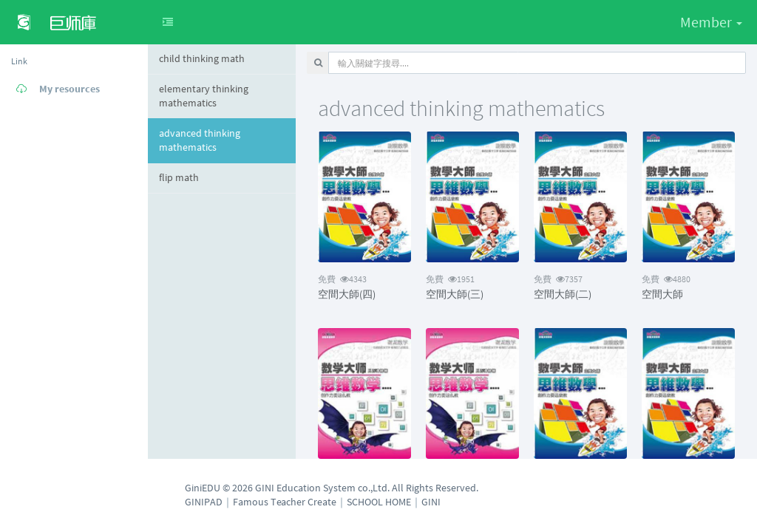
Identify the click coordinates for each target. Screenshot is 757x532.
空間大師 (662, 294)
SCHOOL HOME (379, 502)
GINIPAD (204, 502)
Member (711, 22)
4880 (666, 279)
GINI (431, 502)
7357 (558, 279)
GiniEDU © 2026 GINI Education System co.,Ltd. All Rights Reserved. (332, 488)
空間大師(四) (347, 294)
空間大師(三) (455, 294)
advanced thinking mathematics (200, 140)
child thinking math (202, 58)
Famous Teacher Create (285, 502)
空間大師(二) (563, 294)
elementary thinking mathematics (204, 96)
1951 (450, 279)
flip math (179, 177)
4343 (342, 279)
